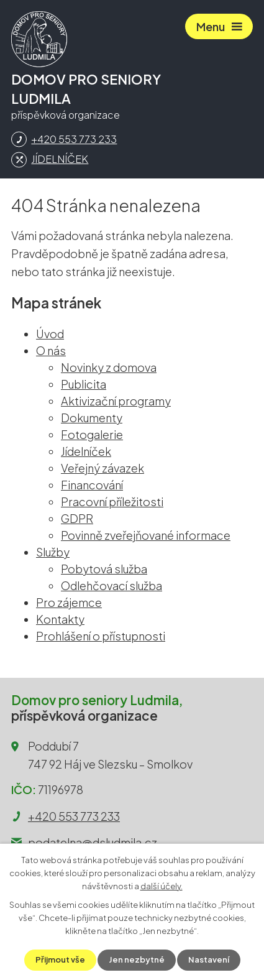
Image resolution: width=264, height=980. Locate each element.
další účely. (162, 886)
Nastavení (209, 959)
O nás (51, 350)
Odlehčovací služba (112, 585)
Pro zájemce (69, 602)
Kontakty (60, 619)
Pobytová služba (104, 569)
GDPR (77, 518)
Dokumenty (92, 418)
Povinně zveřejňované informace (146, 535)
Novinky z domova (109, 367)
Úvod (50, 334)
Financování (92, 485)
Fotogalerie (92, 434)
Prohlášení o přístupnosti (101, 636)
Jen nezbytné (137, 959)
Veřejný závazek (102, 468)
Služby (53, 552)
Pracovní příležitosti (112, 502)
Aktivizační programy (116, 401)
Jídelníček (86, 451)
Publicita (84, 384)
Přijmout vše (60, 959)
